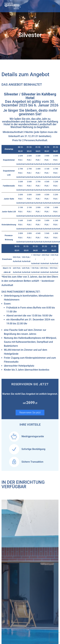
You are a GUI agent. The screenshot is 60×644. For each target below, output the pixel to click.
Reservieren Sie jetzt (30, 413)
